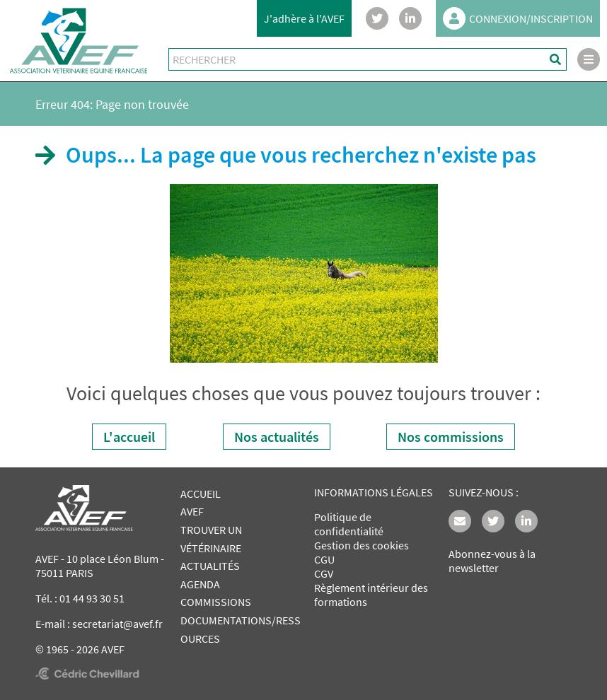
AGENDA (200, 584)
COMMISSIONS (216, 602)
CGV (324, 573)
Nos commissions (451, 437)
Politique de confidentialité (349, 524)
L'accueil (129, 437)
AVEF (192, 511)
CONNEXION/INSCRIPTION (518, 18)
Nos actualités (277, 437)
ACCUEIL (201, 494)
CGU (324, 559)
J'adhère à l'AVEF (304, 18)
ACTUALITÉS (210, 566)
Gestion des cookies (362, 545)
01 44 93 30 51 (92, 598)
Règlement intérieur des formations (371, 595)
